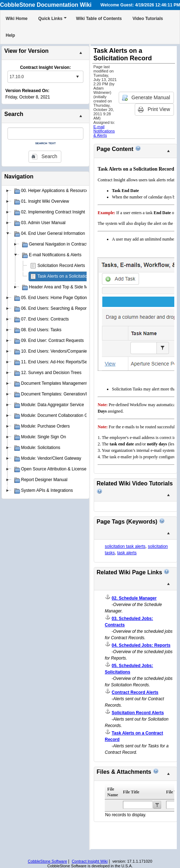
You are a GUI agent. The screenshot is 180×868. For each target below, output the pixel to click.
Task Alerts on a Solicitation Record (71, 276)
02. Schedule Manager (134, 598)
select (77, 77)
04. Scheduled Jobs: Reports (141, 645)
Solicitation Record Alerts (61, 266)
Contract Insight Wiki (90, 861)
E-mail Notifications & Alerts (104, 131)
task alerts (127, 553)
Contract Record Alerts (135, 692)
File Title (131, 792)
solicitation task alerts (125, 546)
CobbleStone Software (47, 861)
